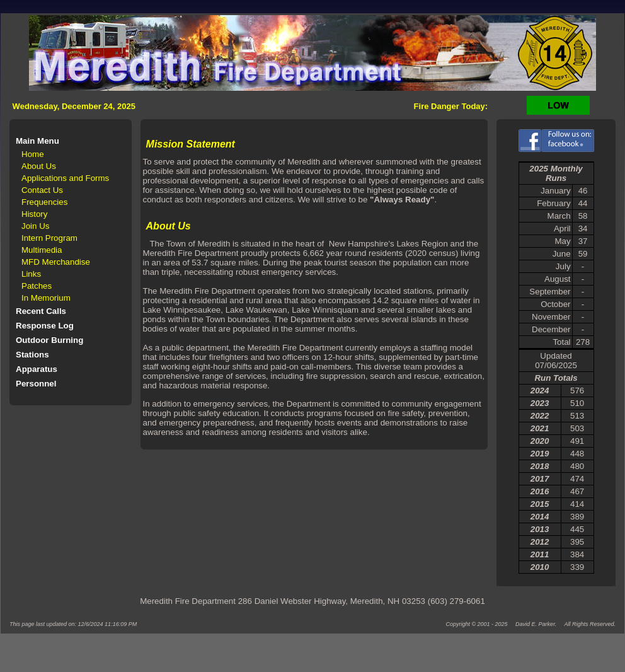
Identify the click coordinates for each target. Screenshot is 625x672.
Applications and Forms (65, 178)
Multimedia (42, 250)
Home (33, 154)
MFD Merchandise (56, 262)
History (34, 214)
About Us (39, 166)
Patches (37, 286)
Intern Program (49, 238)
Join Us (35, 226)
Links (31, 274)
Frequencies (44, 202)
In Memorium (46, 298)
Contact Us (42, 190)
